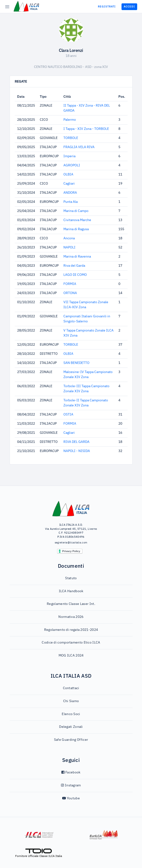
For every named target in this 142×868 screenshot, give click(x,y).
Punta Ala (71, 202)
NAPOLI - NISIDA (77, 451)
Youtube (71, 798)
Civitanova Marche (77, 220)
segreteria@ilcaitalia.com (71, 543)
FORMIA (70, 284)
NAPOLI (69, 247)
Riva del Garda (74, 266)
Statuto (71, 578)
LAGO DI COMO (75, 275)
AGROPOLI (72, 165)
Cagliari (69, 184)
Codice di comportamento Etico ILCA (71, 643)
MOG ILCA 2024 (71, 656)
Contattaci (71, 688)
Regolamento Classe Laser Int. (71, 604)
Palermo (70, 120)
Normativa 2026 (71, 617)
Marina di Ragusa (76, 229)
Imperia (69, 156)
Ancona (69, 238)
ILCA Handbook (71, 591)
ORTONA (70, 293)
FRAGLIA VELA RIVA (79, 147)
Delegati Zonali (71, 727)
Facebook (71, 772)
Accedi (129, 6)
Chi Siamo (71, 701)
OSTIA (68, 415)
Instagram (71, 785)
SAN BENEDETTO (76, 363)
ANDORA (70, 193)
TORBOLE (71, 138)
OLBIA (68, 175)
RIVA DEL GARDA (76, 442)
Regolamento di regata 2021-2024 (71, 630)
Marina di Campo (76, 211)
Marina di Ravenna (77, 257)
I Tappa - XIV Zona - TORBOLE (86, 129)
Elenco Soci (71, 714)
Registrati (107, 6)
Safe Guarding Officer (71, 740)
